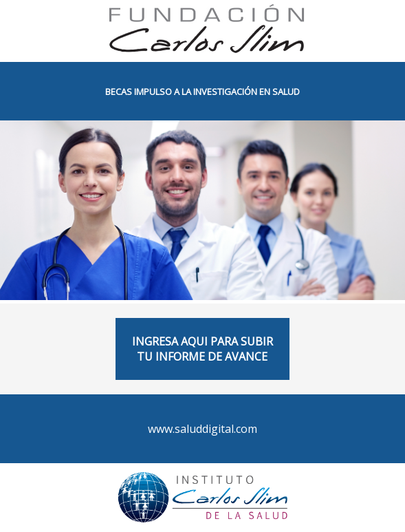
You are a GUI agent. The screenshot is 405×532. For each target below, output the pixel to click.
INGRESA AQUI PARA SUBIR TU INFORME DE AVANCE (203, 349)
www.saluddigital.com (203, 429)
